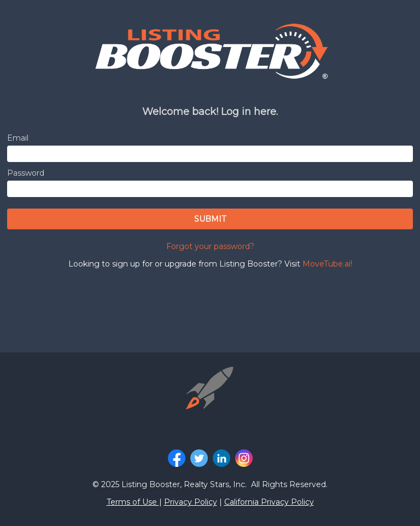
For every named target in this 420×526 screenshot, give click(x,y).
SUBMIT (210, 219)
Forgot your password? (210, 246)
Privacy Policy (191, 502)
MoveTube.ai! (327, 264)
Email (18, 138)
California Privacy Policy (269, 502)
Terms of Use (133, 502)
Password (26, 173)
